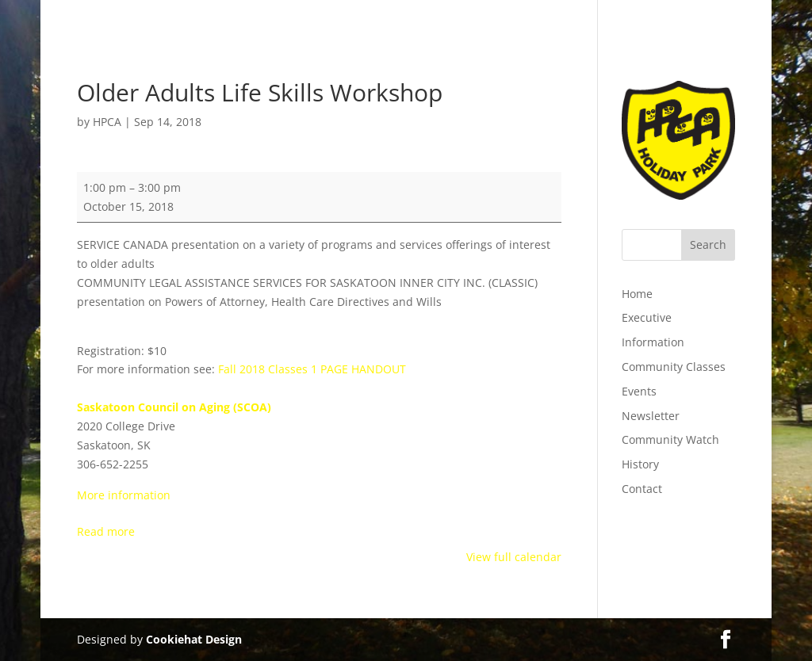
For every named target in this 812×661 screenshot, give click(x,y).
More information (124, 495)
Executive (647, 317)
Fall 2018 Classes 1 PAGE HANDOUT (312, 369)
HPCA (107, 122)
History (640, 464)
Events (639, 391)
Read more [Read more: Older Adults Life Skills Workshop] (106, 531)
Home (637, 294)
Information (653, 342)
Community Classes (674, 367)
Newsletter (651, 416)
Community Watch (670, 439)
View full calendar (514, 557)
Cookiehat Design (194, 639)
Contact (642, 489)
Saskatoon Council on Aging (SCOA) (174, 407)
